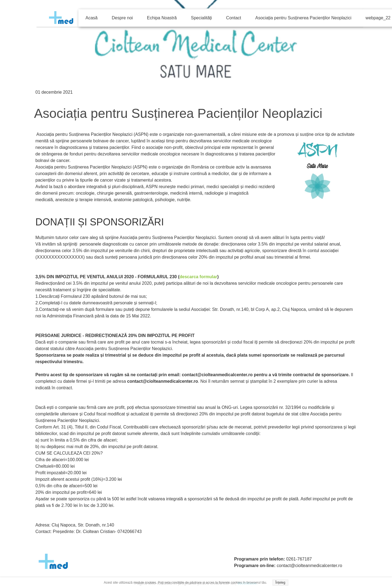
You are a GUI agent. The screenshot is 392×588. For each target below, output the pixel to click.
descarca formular (198, 277)
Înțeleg (280, 583)
